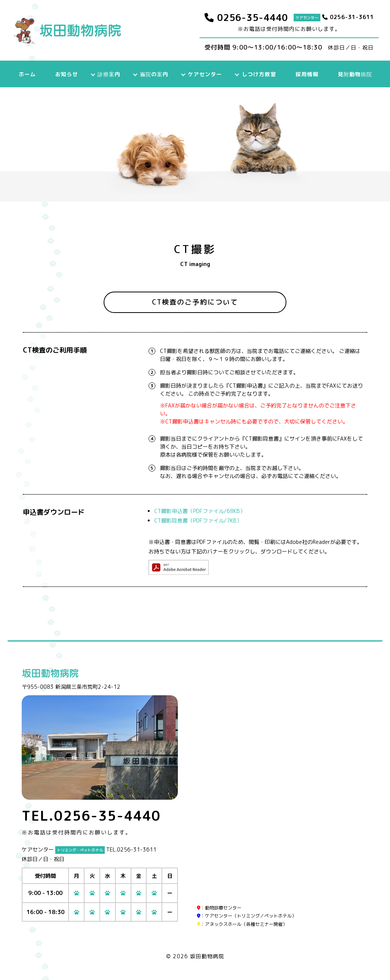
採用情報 (305, 74)
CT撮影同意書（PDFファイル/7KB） (198, 520)
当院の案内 (154, 74)
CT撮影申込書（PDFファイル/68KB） (200, 511)
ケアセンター (205, 74)
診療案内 (109, 74)
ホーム (28, 74)
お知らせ (67, 74)
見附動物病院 (353, 74)
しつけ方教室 (258, 74)
